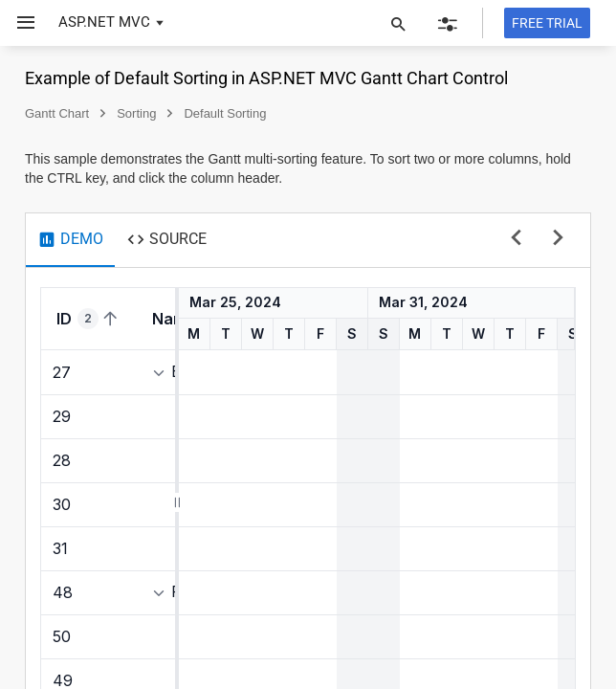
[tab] (70, 240)
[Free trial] (547, 23)
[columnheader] (89, 319)
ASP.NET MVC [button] (104, 22)
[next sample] (558, 239)
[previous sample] (516, 239)
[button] (19, 23)
